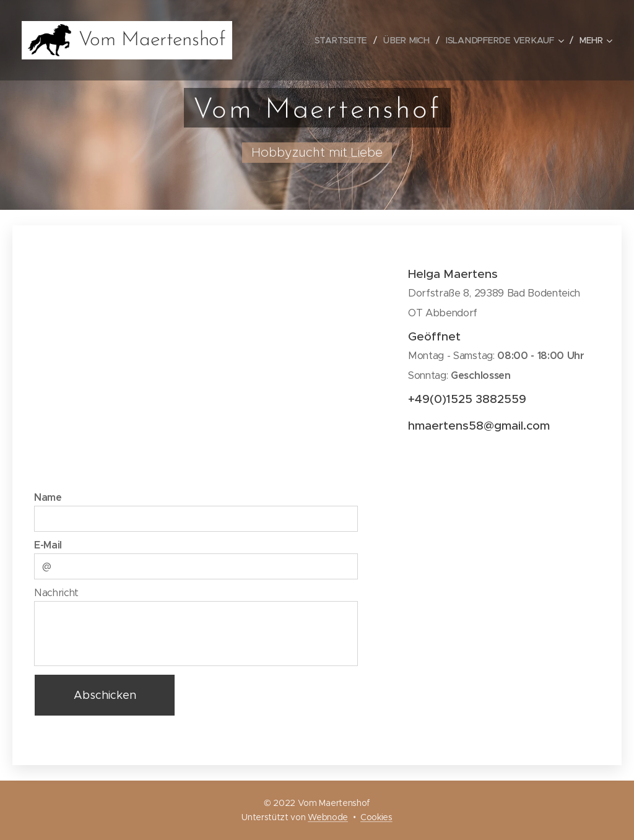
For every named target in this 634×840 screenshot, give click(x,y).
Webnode (328, 817)
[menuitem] (346, 40)
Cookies (376, 817)
